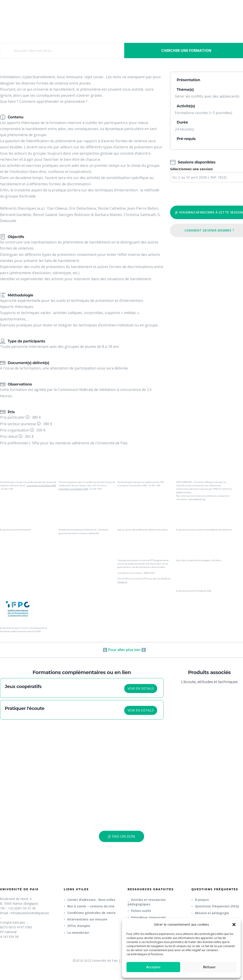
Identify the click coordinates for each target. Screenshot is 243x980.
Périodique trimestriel (148, 917)
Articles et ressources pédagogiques (147, 902)
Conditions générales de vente (91, 913)
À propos (202, 900)
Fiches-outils (141, 911)
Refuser (209, 967)
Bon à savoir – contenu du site (91, 906)
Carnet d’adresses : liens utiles (91, 900)
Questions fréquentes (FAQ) (217, 906)
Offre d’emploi (79, 926)
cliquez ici (122, 582)
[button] (234, 925)
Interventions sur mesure (87, 919)
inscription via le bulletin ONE (41, 485)
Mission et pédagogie (212, 913)
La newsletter (78, 933)
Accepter (153, 967)
